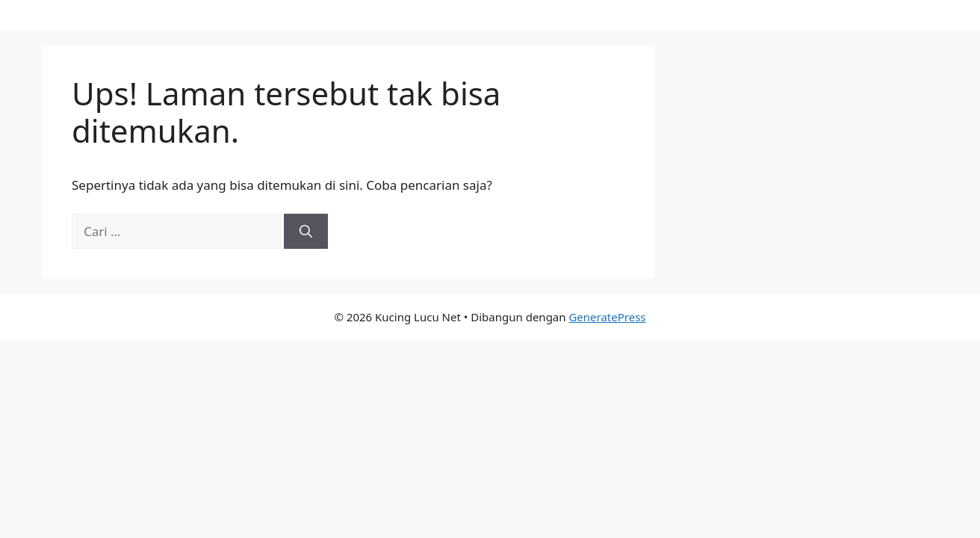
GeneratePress (607, 317)
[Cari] (306, 232)
